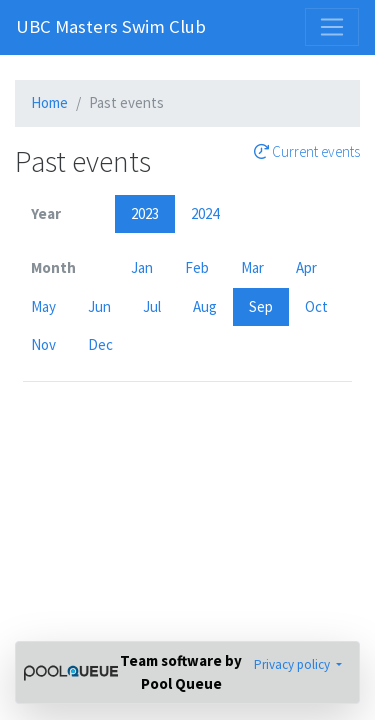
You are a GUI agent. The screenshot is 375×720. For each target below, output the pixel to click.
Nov (43, 344)
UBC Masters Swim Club (111, 26)
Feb (197, 267)
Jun (99, 306)
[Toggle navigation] (332, 27)
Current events (307, 152)
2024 (205, 213)
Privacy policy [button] (293, 664)
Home (49, 102)
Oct (316, 306)
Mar (252, 267)
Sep (261, 306)
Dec (100, 344)
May (43, 306)
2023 (145, 213)
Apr (306, 267)
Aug (205, 306)
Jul (152, 306)
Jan (142, 267)
